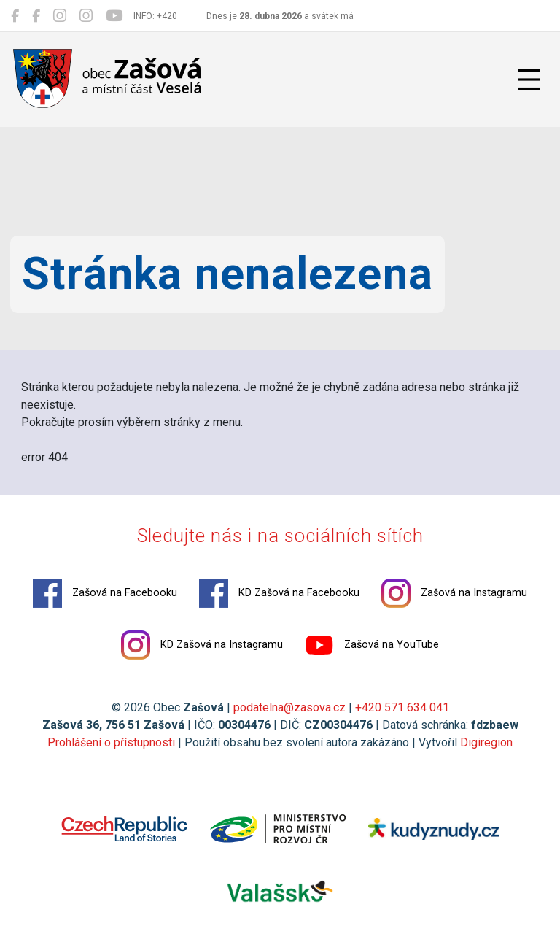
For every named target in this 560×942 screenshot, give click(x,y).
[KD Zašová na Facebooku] (36, 16)
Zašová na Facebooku (105, 593)
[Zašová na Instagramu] (60, 16)
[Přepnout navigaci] (529, 80)
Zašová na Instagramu (454, 593)
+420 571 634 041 (402, 707)
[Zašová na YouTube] (114, 16)
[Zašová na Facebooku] (15, 16)
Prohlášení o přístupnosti (111, 742)
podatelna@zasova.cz (289, 707)
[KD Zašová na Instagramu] (86, 16)
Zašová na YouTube (372, 645)
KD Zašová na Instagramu (202, 645)
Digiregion (486, 742)
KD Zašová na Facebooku (279, 593)
